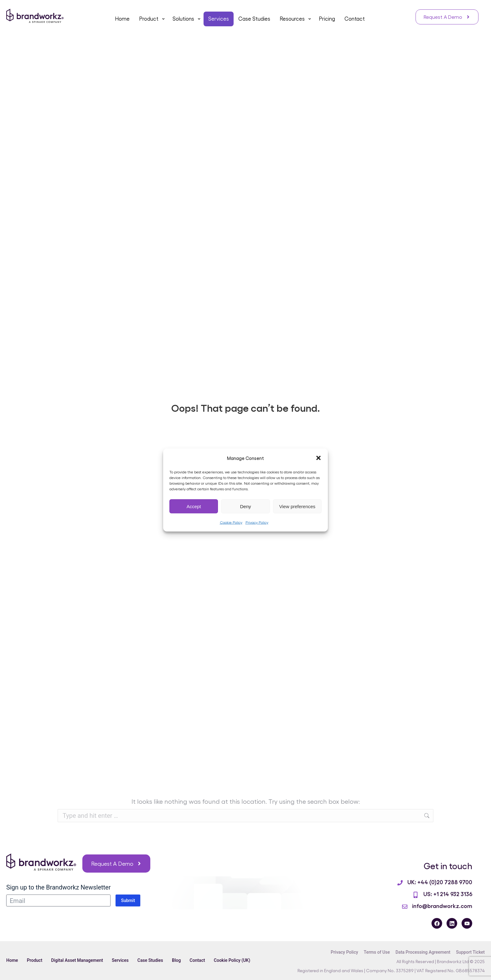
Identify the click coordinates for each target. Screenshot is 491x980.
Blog (179, 961)
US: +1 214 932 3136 (448, 894)
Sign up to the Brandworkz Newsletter (58, 887)
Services (122, 961)
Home (12, 961)
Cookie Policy (231, 522)
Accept (194, 506)
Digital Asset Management (78, 961)
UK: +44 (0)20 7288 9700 (440, 882)
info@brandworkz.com (442, 905)
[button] (318, 458)
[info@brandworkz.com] (405, 907)
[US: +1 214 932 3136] (416, 895)
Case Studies (152, 961)
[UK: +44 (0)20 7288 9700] (400, 883)
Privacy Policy (257, 522)
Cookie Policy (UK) (236, 961)
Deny (245, 506)
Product (35, 961)
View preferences (297, 506)
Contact (201, 961)
